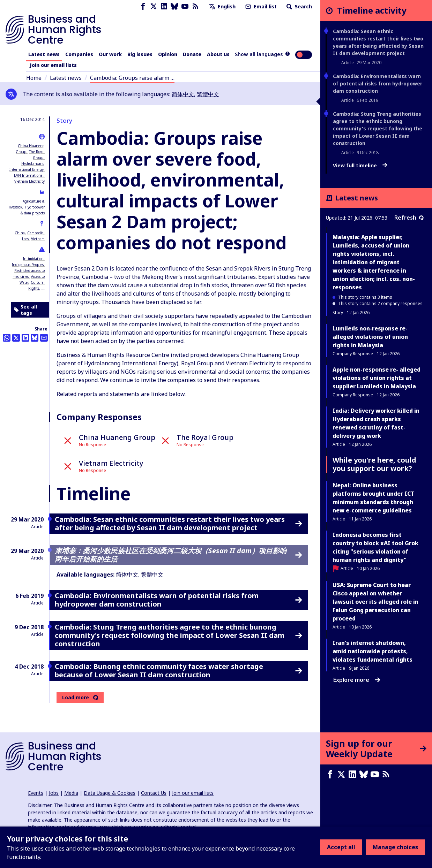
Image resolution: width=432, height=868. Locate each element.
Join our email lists (53, 65)
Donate (192, 54)
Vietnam (38, 239)
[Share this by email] (44, 338)
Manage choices (395, 847)
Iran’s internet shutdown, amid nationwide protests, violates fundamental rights (373, 651)
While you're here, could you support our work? (374, 464)
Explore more (357, 680)
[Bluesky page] (174, 6)
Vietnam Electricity (29, 181)
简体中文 (183, 94)
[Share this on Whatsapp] (7, 338)
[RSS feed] (195, 6)
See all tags (25, 310)
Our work (110, 54)
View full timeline (360, 166)
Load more (76, 698)
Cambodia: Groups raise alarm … (132, 78)
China (20, 233)
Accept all (341, 847)
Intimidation (33, 259)
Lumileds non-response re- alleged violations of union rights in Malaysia (370, 337)
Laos (25, 239)
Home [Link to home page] (34, 78)
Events (36, 793)
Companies (79, 54)
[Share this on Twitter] (16, 338)
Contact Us (154, 793)
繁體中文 (208, 94)
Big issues (140, 54)
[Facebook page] (143, 6)
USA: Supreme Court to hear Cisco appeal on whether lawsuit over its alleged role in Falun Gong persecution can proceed (375, 602)
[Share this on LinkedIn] (25, 338)
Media (71, 793)
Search (299, 6)
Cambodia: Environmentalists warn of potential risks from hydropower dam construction (378, 83)
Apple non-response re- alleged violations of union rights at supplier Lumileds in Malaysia (377, 378)
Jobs (54, 793)
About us (218, 54)
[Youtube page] (185, 6)
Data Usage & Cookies (110, 793)
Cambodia (35, 233)
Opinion (168, 54)
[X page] (154, 6)
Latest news (44, 54)
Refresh (409, 218)
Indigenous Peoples (28, 265)
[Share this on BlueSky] (35, 338)
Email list (260, 6)
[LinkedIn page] (164, 6)
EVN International (29, 175)
